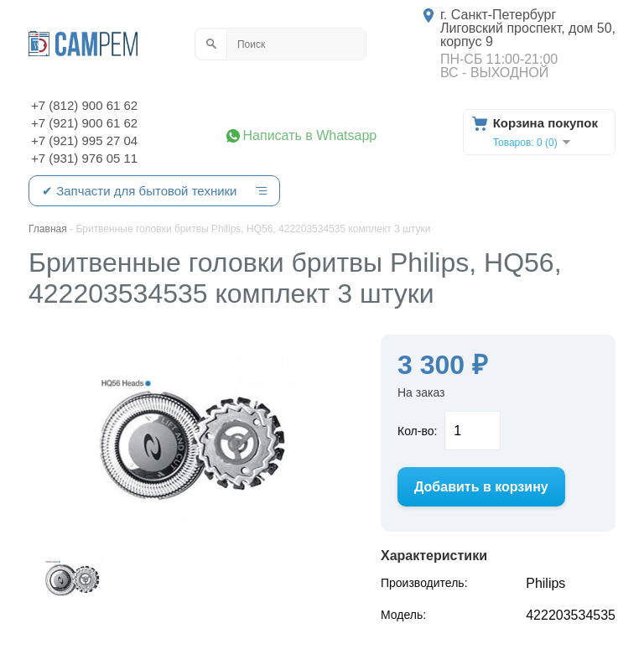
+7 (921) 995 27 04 (84, 140)
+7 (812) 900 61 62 (84, 105)
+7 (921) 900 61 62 (84, 123)
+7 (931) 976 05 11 (84, 158)
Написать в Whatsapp (310, 136)
